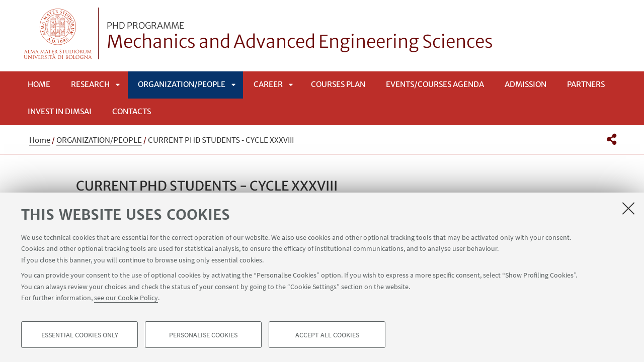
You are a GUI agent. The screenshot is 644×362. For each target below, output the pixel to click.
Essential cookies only (80, 335)
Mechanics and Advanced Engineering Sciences (300, 37)
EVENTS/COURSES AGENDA (435, 84)
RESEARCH (90, 84)
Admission (526, 84)
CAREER (268, 84)
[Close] (628, 208)
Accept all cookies (327, 335)
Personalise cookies (203, 335)
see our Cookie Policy (126, 298)
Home (39, 84)
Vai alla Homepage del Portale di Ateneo (58, 33)
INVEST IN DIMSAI (60, 111)
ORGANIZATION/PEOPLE (182, 84)
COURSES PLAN (338, 84)
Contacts (132, 111)
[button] (612, 139)
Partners (586, 84)
